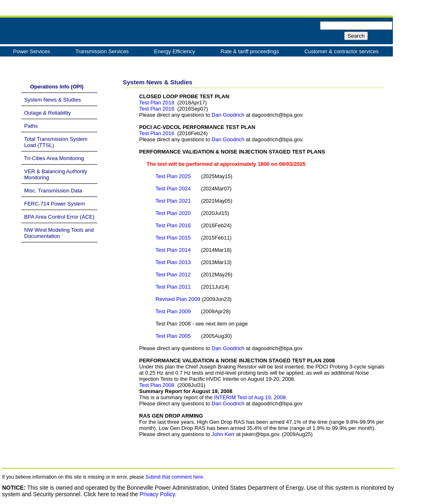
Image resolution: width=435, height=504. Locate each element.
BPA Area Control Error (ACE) (59, 217)
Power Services (32, 51)
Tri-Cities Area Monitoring (54, 158)
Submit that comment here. (175, 477)
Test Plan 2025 (173, 176)
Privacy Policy (157, 494)
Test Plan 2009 (174, 311)
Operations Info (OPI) (54, 87)
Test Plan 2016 (157, 109)
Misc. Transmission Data (53, 191)
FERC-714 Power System (55, 204)
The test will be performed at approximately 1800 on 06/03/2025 (222, 164)
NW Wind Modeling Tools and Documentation (59, 233)
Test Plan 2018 (157, 103)
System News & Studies (53, 100)
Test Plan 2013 (174, 262)
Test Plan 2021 (173, 201)
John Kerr (223, 434)
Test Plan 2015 (174, 238)
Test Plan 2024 (173, 189)
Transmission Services (102, 51)
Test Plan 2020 (173, 213)
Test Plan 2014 (174, 250)
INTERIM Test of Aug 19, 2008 (250, 397)
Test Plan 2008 (157, 385)
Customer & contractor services (341, 51)
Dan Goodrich (228, 115)
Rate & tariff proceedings (250, 51)
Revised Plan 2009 (179, 299)
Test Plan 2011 (174, 287)
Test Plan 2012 (174, 275)
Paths (31, 126)
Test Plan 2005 (173, 336)
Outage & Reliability (47, 113)
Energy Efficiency (175, 51)
